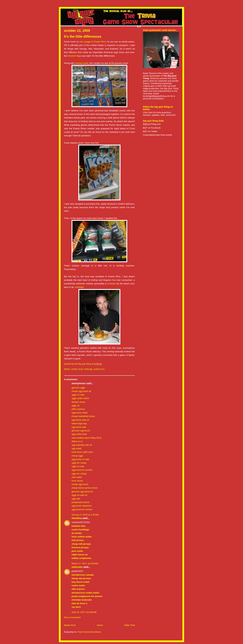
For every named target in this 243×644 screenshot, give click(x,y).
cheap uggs (77, 456)
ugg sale (76, 499)
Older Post (130, 625)
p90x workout (78, 409)
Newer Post (70, 625)
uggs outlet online (80, 398)
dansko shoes (78, 402)
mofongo (79, 287)
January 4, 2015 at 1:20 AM (85, 515)
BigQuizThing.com (152, 124)
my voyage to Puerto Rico (93, 42)
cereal (74, 369)
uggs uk (75, 406)
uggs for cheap (79, 463)
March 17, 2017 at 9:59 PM (85, 563)
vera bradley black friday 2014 (86, 438)
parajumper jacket (80, 502)
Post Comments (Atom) (89, 632)
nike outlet (77, 477)
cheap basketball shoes (83, 416)
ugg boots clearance (82, 506)
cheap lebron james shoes (85, 488)
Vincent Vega (75, 56)
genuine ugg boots (81, 431)
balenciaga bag (79, 423)
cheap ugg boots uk (81, 391)
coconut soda (82, 63)
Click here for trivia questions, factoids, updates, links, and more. (159, 114)
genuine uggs (78, 388)
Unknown (77, 567)
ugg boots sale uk (80, 420)
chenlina (77, 518)
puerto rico (99, 369)
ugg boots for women (82, 470)
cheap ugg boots (80, 484)
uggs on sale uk (79, 495)
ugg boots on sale (80, 459)
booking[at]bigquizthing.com (156, 96)
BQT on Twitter (150, 131)
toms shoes (77, 481)
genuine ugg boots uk (82, 492)
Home (100, 625)
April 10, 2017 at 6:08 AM (84, 612)
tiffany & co (77, 441)
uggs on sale (78, 395)
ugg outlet (76, 448)
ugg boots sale (79, 427)
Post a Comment (72, 617)
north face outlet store (82, 452)
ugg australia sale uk (82, 445)
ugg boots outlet (79, 413)
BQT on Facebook (152, 128)
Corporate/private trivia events (158, 135)
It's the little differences (83, 36)
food (80, 369)
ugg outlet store (79, 434)
